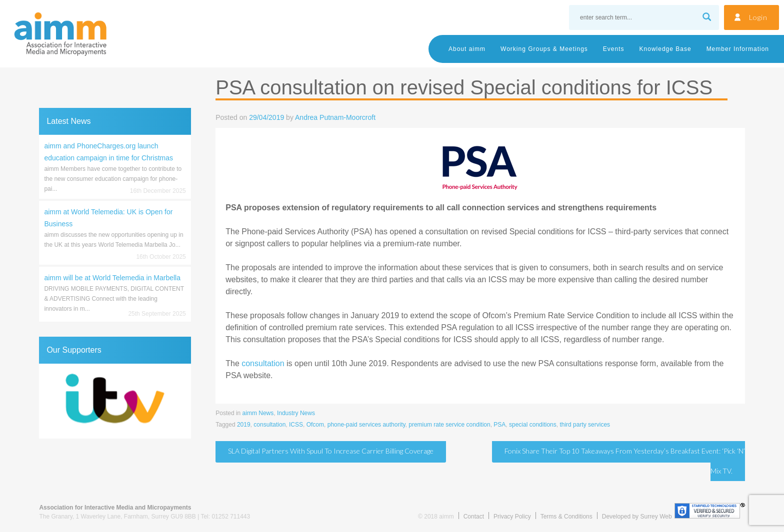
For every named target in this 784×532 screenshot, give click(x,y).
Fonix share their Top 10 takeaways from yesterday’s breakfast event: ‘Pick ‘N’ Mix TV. (625, 461)
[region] (115, 401)
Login (758, 17)
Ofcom (315, 425)
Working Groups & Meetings (544, 49)
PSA (499, 425)
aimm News (258, 413)
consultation (263, 363)
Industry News (296, 413)
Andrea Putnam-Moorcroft (335, 117)
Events (614, 49)
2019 (244, 425)
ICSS (296, 425)
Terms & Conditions (566, 517)
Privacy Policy (512, 517)
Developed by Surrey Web (637, 517)
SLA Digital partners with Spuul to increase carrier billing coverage (331, 451)
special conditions (533, 425)
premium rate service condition (449, 425)
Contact (474, 517)
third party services (585, 425)
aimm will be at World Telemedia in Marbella (112, 278)
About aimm (467, 49)
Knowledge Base (665, 49)
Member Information (738, 49)
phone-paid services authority (366, 425)
